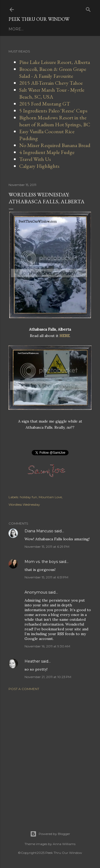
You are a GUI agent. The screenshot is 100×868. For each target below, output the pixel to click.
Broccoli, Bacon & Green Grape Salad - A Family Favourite (53, 72)
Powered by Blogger (50, 834)
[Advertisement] (50, 754)
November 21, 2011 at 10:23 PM (48, 677)
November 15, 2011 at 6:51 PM (46, 577)
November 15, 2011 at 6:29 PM (47, 547)
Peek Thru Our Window (39, 19)
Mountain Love (50, 497)
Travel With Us (35, 159)
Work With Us (40, 29)
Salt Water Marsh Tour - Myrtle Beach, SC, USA (52, 93)
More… (66, 29)
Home (15, 29)
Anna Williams (64, 844)
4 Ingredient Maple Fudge (47, 152)
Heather (32, 661)
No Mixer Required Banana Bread (55, 145)
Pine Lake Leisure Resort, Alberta (55, 62)
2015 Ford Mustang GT (45, 104)
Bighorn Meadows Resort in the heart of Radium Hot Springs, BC (55, 121)
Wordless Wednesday (24, 504)
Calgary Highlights (39, 166)
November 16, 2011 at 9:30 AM (47, 646)
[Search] (88, 8)
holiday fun (28, 497)
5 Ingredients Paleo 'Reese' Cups (53, 111)
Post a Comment (24, 689)
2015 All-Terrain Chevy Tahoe (51, 83)
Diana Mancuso (39, 531)
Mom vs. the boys (41, 562)
